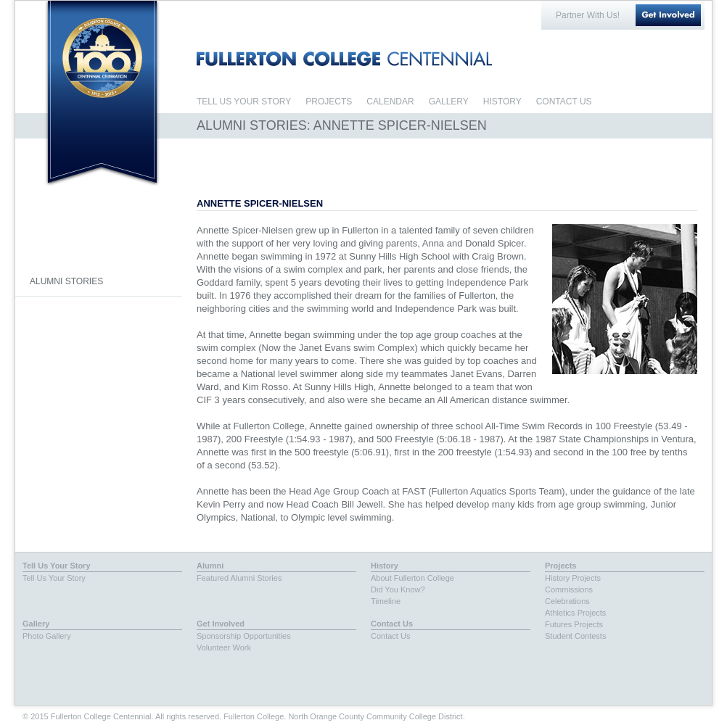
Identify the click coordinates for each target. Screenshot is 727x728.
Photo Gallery (47, 636)
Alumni (210, 566)
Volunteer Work (224, 648)
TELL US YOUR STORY (244, 102)
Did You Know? (398, 590)
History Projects (573, 578)
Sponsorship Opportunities (244, 636)
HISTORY (502, 102)
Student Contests (575, 636)
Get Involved (668, 15)
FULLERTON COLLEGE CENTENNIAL (344, 59)
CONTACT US (564, 102)
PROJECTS (329, 102)
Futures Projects (574, 624)
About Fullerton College (412, 578)
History (385, 566)
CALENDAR (390, 102)
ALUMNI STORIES (66, 281)
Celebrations (567, 601)
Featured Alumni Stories (239, 578)
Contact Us (392, 624)
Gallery (36, 624)
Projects (560, 566)
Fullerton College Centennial (102, 57)
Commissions (569, 590)
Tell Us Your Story (57, 566)
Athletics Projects (575, 613)
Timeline (386, 601)
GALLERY (449, 102)
